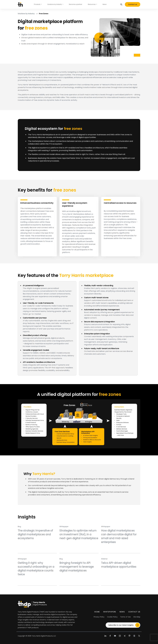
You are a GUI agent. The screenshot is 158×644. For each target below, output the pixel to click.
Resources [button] (92, 4)
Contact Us (134, 612)
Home (97, 612)
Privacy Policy (99, 617)
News (105, 4)
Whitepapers (110, 612)
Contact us (133, 4)
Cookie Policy (112, 617)
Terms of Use (125, 617)
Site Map (137, 617)
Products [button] (37, 4)
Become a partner (76, 4)
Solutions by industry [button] (55, 4)
